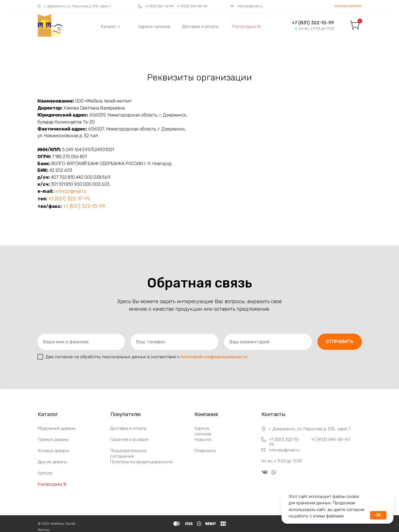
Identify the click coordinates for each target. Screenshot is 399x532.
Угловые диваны (54, 451)
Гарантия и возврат (129, 440)
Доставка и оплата (128, 428)
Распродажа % (52, 484)
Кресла (45, 473)
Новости (203, 440)
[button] (348, 6)
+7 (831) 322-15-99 (84, 206)
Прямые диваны (53, 440)
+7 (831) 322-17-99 (69, 199)
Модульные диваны (57, 428)
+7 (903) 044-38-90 (330, 440)
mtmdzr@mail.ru (70, 191)
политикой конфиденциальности (214, 357)
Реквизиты (205, 451)
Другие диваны (53, 462)
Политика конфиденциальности (141, 462)
